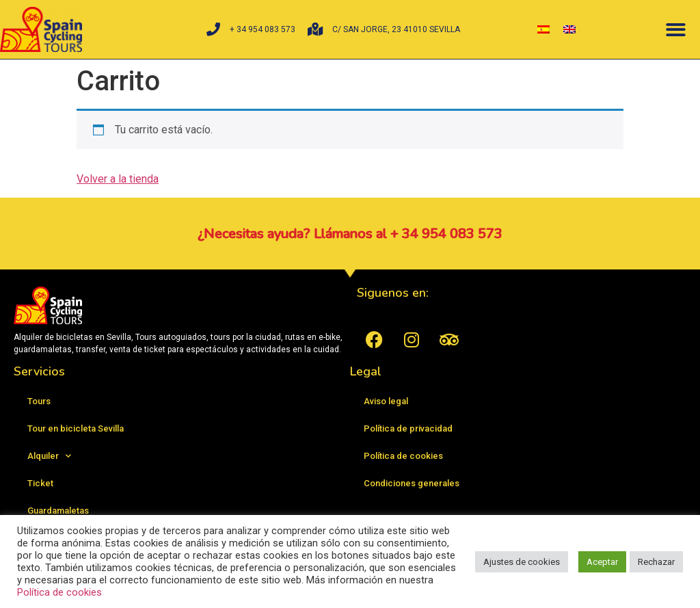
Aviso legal (386, 401)
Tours (39, 401)
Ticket (40, 483)
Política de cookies (403, 456)
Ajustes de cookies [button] (522, 562)
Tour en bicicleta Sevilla (76, 428)
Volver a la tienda (118, 179)
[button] (676, 30)
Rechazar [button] (656, 562)
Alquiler (49, 456)
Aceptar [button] (602, 562)
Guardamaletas (58, 511)
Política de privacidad (408, 428)
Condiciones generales (412, 483)
